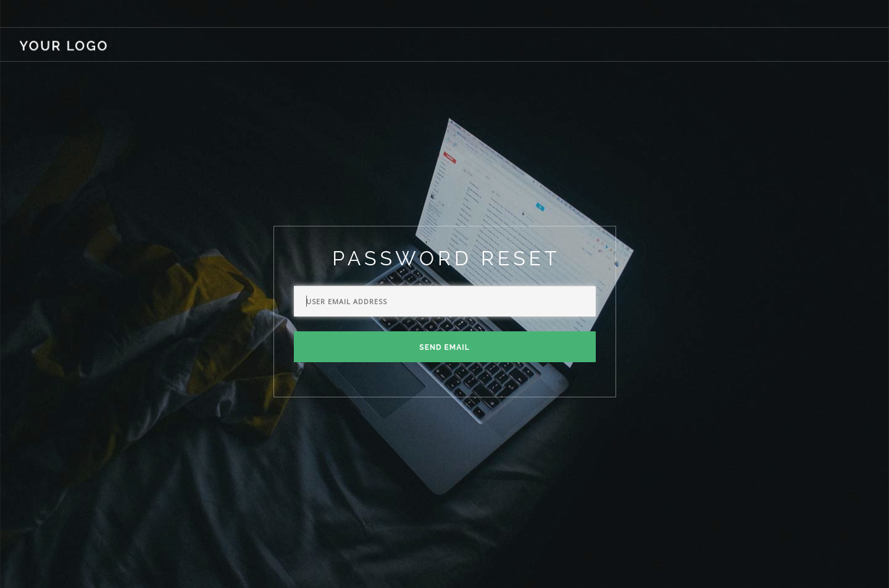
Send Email (444, 347)
